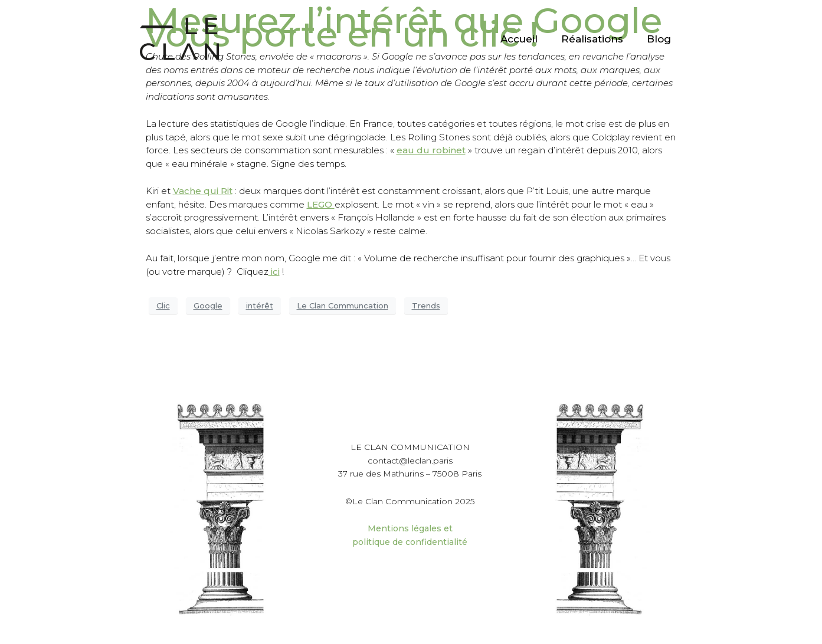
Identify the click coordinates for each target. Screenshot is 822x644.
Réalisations (592, 39)
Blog (659, 39)
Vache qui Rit (203, 191)
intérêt (260, 305)
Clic (163, 305)
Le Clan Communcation (343, 305)
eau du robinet (431, 150)
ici (274, 272)
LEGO (321, 204)
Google (208, 305)
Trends (426, 305)
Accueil (519, 39)
